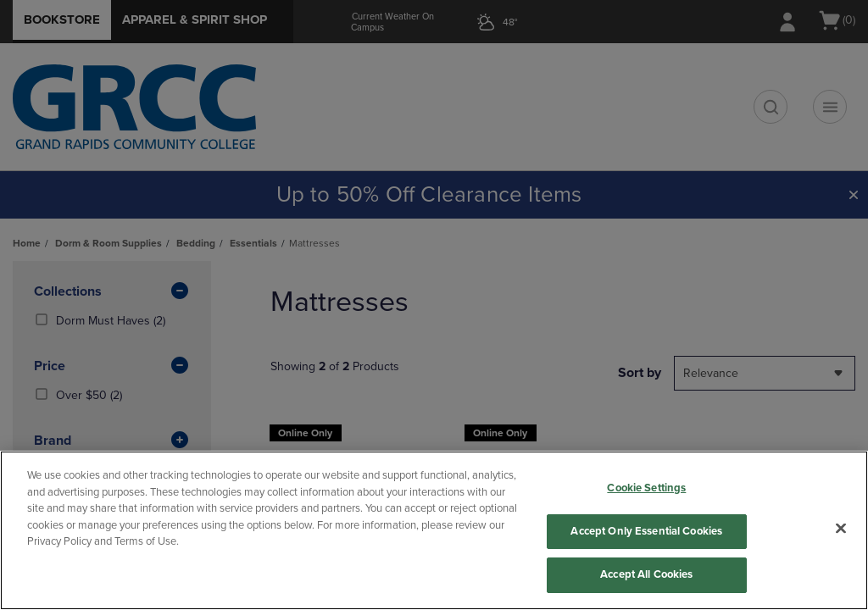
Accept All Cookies (646, 574)
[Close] (841, 529)
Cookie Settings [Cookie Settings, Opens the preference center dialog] (646, 488)
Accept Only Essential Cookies (646, 531)
